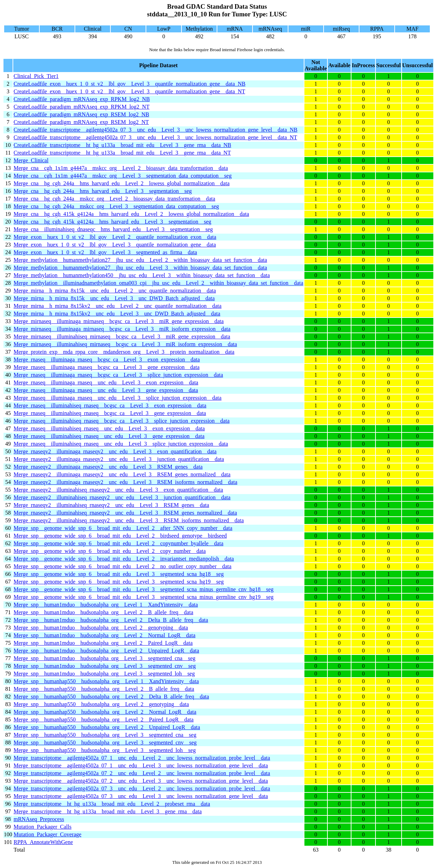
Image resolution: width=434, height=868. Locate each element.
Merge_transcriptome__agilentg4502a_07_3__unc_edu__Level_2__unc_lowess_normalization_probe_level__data (142, 788)
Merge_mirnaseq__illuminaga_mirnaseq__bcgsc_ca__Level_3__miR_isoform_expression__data (122, 329)
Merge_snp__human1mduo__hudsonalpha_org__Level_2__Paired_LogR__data (103, 643)
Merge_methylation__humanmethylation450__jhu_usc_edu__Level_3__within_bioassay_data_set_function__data (142, 275)
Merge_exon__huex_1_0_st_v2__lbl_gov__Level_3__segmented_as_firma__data (105, 252)
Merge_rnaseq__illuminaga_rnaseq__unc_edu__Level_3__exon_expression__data (106, 382)
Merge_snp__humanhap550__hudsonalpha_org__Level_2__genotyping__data (101, 704)
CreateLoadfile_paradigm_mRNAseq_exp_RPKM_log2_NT (82, 107)
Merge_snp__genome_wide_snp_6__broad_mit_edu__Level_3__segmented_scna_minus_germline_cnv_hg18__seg (144, 589)
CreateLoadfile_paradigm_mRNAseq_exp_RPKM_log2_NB (82, 99)
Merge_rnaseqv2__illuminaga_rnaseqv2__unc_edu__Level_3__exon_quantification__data (115, 451)
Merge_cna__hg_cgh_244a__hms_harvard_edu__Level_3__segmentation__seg (103, 191)
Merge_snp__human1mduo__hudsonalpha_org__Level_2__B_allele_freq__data (103, 612)
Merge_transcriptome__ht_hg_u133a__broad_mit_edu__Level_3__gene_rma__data (108, 811)
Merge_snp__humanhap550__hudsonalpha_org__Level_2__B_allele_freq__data (104, 689)
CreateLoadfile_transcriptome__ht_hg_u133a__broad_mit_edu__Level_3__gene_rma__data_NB (122, 145)
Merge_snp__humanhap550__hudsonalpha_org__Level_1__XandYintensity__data (106, 681)
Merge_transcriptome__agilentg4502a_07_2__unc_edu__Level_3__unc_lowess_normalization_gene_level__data (141, 781)
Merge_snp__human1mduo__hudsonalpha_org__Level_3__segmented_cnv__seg (105, 666)
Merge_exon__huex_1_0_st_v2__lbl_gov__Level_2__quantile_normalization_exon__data (115, 237)
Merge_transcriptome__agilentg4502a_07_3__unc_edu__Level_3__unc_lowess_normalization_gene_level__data (141, 796)
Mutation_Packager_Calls (42, 827)
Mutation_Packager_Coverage (48, 834)
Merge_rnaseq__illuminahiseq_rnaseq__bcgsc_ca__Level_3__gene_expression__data (110, 413)
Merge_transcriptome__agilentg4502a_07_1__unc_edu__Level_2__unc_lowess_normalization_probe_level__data (142, 758)
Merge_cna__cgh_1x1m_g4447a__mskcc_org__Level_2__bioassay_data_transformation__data (121, 168)
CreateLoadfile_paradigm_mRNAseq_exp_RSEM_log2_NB (81, 114)
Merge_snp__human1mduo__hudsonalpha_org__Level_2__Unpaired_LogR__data (106, 651)
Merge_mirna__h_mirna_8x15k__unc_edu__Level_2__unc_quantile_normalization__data (115, 291)
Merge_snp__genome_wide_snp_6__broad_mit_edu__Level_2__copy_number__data (110, 551)
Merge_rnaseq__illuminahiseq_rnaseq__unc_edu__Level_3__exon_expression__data (109, 428)
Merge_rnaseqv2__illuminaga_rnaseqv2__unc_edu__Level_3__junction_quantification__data (119, 459)
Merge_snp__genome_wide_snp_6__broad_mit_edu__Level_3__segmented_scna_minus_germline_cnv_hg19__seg (144, 597)
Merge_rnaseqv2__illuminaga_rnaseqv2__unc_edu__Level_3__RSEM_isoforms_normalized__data (125, 482)
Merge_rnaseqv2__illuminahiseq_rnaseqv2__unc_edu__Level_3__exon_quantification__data (118, 490)
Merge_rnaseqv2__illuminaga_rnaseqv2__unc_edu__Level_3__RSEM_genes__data (108, 467)
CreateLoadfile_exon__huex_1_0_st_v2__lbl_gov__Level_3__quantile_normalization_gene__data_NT (129, 91)
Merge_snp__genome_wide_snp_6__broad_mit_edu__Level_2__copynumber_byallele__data (118, 543)
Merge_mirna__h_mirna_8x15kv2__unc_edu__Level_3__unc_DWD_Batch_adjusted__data (117, 314)
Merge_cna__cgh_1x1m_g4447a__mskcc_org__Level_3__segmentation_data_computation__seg (123, 176)
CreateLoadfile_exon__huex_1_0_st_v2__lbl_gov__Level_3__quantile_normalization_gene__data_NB (130, 84)
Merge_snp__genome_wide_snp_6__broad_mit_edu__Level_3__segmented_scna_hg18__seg (119, 574)
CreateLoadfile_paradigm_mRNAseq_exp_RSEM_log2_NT (81, 122)
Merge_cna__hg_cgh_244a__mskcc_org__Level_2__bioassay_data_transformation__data (114, 199)
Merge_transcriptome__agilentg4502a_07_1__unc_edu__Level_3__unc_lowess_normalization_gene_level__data (141, 765)
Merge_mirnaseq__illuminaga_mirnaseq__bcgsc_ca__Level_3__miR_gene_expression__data (119, 321)
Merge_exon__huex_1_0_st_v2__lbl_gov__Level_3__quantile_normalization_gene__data (115, 245)
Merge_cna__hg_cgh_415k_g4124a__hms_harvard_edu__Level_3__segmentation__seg (113, 222)
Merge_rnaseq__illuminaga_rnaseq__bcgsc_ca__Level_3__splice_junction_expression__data (118, 375)
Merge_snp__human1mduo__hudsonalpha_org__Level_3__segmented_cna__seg (104, 658)
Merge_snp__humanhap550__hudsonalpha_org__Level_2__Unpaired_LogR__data (107, 727)
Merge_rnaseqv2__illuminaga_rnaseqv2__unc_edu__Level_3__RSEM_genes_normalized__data (122, 474)
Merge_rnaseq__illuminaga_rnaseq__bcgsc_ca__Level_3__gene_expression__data (107, 367)
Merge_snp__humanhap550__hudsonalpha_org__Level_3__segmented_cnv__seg (105, 742)
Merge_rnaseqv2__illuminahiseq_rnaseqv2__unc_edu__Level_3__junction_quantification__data (122, 497)
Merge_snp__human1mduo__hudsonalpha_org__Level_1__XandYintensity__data (106, 605)
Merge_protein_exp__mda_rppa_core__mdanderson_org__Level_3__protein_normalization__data (124, 352)
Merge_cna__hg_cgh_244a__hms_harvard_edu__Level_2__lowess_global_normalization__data (122, 183)
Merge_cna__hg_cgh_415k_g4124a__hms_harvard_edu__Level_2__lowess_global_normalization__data (131, 214)
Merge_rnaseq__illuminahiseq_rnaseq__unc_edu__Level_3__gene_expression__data (109, 436)
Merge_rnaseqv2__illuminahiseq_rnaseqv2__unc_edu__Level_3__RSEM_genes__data (111, 505)
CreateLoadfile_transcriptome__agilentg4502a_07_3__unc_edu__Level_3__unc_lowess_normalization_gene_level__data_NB (156, 130)
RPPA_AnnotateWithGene (43, 842)
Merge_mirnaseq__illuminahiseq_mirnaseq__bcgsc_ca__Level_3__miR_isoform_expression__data (125, 344)
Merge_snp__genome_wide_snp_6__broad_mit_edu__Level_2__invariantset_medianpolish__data (124, 559)
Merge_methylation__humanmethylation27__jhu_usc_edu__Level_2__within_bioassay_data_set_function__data (140, 260)
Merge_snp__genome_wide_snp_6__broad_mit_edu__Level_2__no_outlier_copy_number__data (122, 566)
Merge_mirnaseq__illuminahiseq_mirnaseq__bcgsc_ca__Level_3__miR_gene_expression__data (122, 337)
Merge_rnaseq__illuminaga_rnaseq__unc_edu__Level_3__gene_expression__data (106, 390)
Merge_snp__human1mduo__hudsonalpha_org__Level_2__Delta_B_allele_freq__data (111, 620)
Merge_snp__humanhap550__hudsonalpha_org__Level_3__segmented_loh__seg (105, 750)
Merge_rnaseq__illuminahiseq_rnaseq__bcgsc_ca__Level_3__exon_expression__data (110, 405)
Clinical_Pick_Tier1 (36, 76)
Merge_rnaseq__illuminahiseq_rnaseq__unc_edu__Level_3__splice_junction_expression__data (121, 444)
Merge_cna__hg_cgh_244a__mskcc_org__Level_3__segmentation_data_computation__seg (116, 206)
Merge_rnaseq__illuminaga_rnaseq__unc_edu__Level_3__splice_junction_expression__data (118, 398)
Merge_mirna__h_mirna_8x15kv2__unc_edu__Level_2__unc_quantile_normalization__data (118, 306)
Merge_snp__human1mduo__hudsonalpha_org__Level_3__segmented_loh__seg (104, 674)
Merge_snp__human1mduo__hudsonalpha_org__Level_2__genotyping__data (101, 628)
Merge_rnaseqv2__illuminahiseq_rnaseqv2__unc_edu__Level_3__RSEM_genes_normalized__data (125, 513)
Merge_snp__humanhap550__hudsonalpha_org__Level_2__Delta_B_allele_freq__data (111, 697)
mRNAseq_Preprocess (39, 819)
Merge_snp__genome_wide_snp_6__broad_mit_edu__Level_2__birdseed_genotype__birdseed (120, 536)
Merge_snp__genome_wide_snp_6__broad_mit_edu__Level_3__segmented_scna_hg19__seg (119, 582)
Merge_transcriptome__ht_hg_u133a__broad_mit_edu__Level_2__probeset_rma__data (112, 804)
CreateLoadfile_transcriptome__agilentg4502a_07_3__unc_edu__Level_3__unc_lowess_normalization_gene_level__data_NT (155, 137)
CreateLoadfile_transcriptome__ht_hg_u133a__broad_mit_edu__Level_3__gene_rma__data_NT (122, 153)
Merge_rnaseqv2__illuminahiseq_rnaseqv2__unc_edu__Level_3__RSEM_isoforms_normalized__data (129, 520)
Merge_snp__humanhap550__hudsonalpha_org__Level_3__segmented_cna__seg (105, 735)
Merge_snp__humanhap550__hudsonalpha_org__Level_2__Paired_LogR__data (104, 720)
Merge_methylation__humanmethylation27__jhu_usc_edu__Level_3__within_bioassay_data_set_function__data (140, 268)
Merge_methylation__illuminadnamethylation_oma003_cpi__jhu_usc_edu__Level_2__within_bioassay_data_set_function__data (158, 283)
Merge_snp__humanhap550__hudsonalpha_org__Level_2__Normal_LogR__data (105, 712)
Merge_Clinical (31, 160)
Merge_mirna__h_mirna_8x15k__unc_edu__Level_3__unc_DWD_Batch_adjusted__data (114, 298)
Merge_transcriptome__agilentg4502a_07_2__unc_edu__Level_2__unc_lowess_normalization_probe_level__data (142, 773)
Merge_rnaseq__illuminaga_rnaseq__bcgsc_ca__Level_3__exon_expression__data (107, 359)
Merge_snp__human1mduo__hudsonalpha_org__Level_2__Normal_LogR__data (104, 635)
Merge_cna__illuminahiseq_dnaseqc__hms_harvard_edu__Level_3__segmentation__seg (113, 229)
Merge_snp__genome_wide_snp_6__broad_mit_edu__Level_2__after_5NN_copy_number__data (123, 528)
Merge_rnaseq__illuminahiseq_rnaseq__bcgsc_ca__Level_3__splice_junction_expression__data (122, 421)
